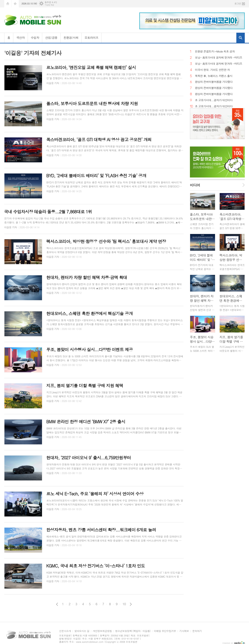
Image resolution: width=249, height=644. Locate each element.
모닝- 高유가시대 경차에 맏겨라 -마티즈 (219, 58)
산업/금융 (51, 38)
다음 (131, 604)
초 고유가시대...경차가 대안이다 (214, 100)
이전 (57, 604)
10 (124, 604)
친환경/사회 (71, 38)
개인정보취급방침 (102, 631)
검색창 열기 (241, 38)
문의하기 (197, 631)
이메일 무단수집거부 (165, 631)
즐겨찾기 (15, 4)
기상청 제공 (49, 5)
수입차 (35, 38)
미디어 (195, 185)
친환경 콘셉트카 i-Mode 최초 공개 (215, 52)
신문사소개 (65, 631)
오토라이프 (92, 38)
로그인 (238, 3)
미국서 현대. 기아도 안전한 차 (212, 70)
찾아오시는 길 (82, 631)
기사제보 (184, 631)
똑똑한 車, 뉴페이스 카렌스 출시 (214, 76)
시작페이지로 (8, 4)
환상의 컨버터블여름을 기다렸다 (214, 82)
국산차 (20, 38)
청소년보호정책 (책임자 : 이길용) (133, 631)
